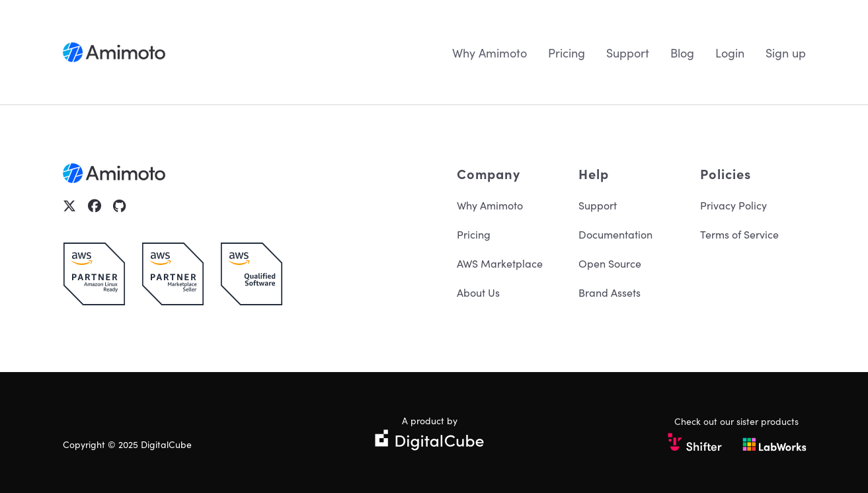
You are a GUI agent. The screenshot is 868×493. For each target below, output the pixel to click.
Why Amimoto (490, 53)
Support (628, 53)
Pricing (567, 53)
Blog (682, 53)
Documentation (615, 234)
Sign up (786, 53)
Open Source (610, 263)
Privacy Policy (733, 205)
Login (730, 53)
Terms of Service (739, 234)
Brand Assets (610, 292)
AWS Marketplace (500, 263)
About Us (478, 292)
